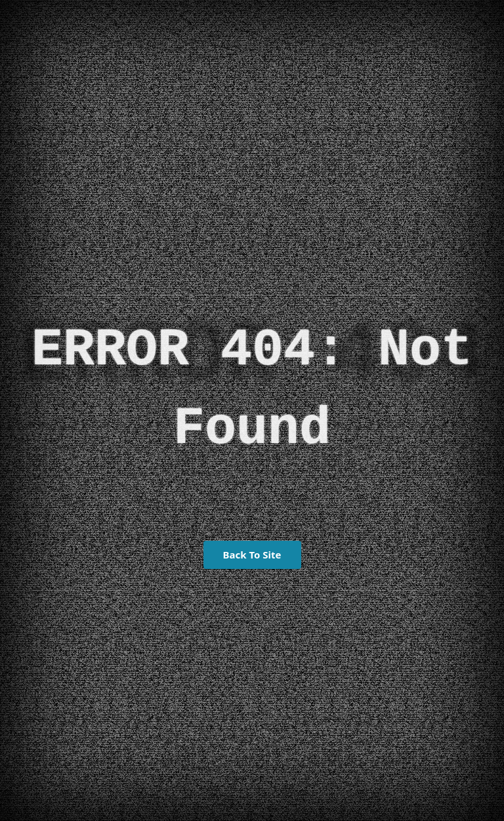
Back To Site (252, 555)
